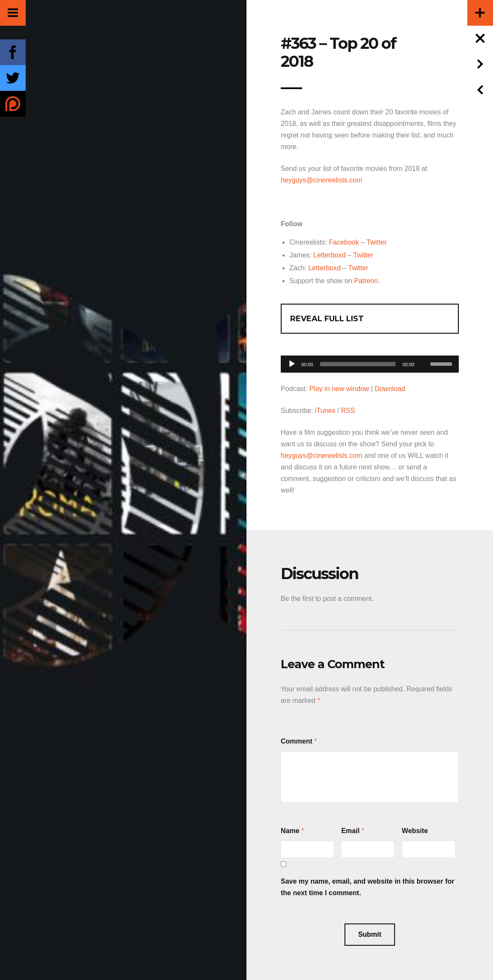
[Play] (292, 364)
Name (290, 831)
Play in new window (339, 389)
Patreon (366, 281)
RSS (348, 411)
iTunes (325, 411)
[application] (370, 362)
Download (390, 389)
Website (415, 831)
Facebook (344, 242)
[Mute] (424, 351)
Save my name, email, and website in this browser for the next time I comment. (367, 887)
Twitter (376, 242)
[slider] (358, 364)
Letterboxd (330, 255)
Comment (297, 741)
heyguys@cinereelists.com (322, 180)
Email (350, 831)
